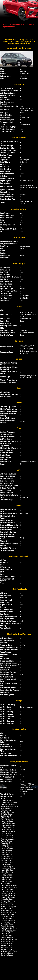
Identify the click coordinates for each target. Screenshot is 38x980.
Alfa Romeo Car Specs (9, 802)
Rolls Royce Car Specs (9, 928)
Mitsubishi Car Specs (9, 913)
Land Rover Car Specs (9, 887)
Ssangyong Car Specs (9, 940)
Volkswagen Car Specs (9, 951)
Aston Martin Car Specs (9, 806)
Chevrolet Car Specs (8, 824)
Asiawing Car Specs (8, 804)
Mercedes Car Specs (9, 907)
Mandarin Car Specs (8, 895)
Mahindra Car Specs (8, 893)
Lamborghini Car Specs (9, 886)
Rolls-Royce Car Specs (9, 930)
